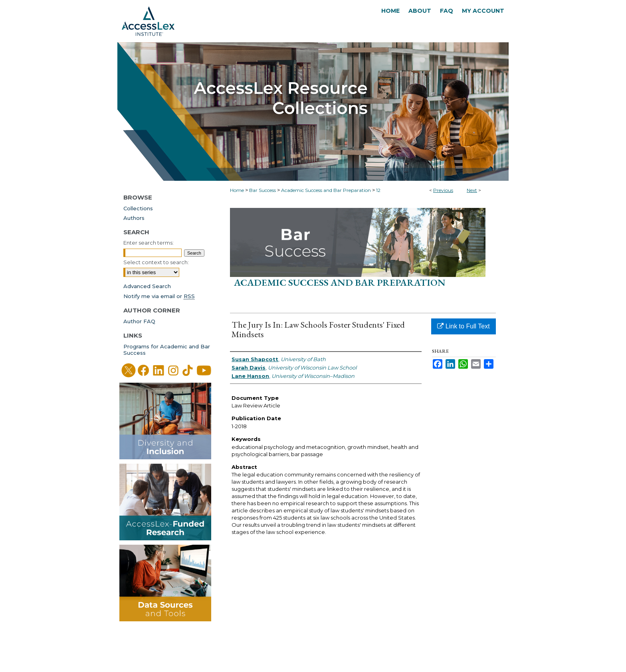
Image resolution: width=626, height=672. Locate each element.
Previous (443, 190)
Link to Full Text (463, 326)
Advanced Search (147, 286)
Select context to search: (156, 262)
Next (472, 190)
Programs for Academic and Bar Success (167, 350)
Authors (134, 218)
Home (237, 190)
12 (378, 190)
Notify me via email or (159, 296)
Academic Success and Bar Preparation (326, 190)
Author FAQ (139, 321)
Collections (138, 208)
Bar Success (262, 190)
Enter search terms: (149, 243)
